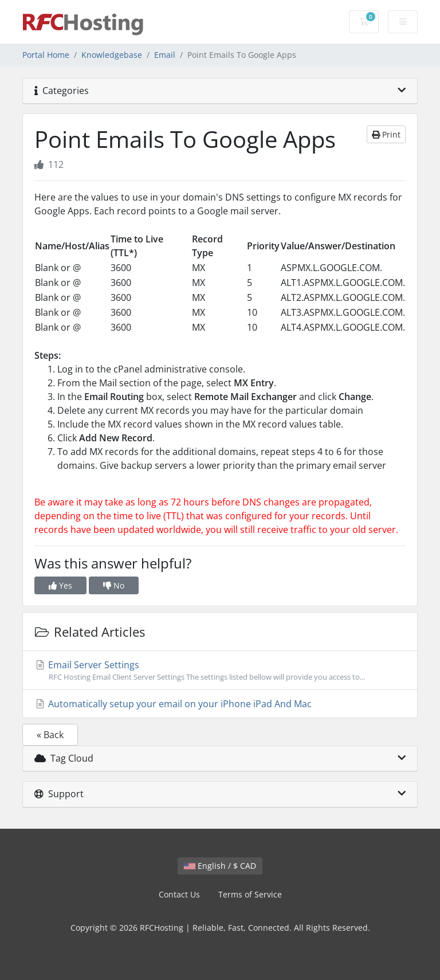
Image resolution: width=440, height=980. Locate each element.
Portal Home (46, 55)
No (114, 585)
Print (386, 134)
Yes (60, 585)
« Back (50, 735)
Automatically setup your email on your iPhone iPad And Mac (173, 704)
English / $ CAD (220, 866)
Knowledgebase (112, 55)
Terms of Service (250, 894)
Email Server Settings (220, 671)
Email (165, 55)
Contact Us (179, 894)
